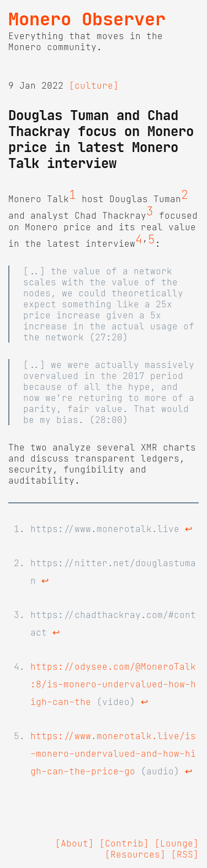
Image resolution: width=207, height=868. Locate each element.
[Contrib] (124, 843)
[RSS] (185, 854)
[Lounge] (177, 843)
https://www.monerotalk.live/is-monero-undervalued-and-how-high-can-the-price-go (113, 753)
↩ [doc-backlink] (189, 529)
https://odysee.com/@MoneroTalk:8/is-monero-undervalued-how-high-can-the (113, 684)
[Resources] (135, 854)
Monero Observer (87, 19)
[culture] (94, 85)
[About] (75, 843)
